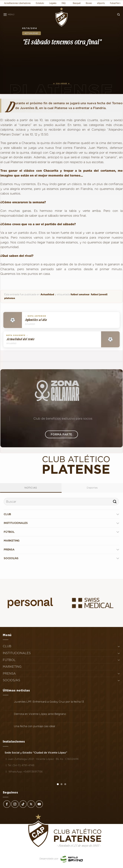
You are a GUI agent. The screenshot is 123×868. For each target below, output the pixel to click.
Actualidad (31, 33)
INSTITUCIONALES (16, 523)
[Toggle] (118, 514)
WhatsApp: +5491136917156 (24, 772)
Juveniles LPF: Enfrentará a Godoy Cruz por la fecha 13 (49, 702)
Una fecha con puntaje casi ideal (34, 726)
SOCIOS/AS (11, 558)
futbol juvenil (99, 294)
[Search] (119, 15)
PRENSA (9, 549)
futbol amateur (80, 294)
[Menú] (9, 15)
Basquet (77, 3)
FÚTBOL (9, 532)
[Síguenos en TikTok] (23, 804)
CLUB (7, 514)
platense (10, 298)
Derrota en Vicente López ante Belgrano (40, 714)
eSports (101, 3)
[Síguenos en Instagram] (15, 804)
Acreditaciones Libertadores (17, 3)
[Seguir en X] (31, 804)
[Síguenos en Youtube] (39, 804)
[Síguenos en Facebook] (7, 804)
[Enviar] (115, 502)
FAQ (64, 3)
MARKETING (12, 541)
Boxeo (89, 3)
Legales (53, 3)
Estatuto (40, 3)
